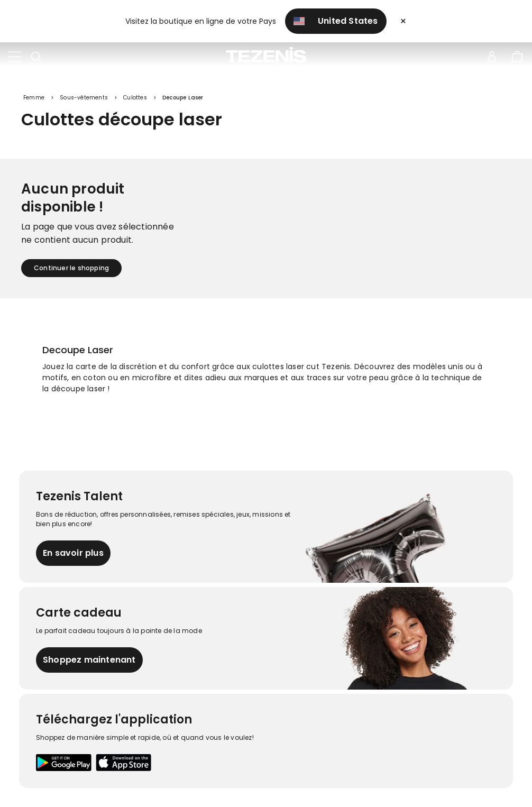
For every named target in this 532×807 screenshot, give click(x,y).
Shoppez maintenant (89, 660)
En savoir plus (73, 553)
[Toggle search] (36, 57)
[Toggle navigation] (15, 57)
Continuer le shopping (71, 268)
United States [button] (336, 21)
